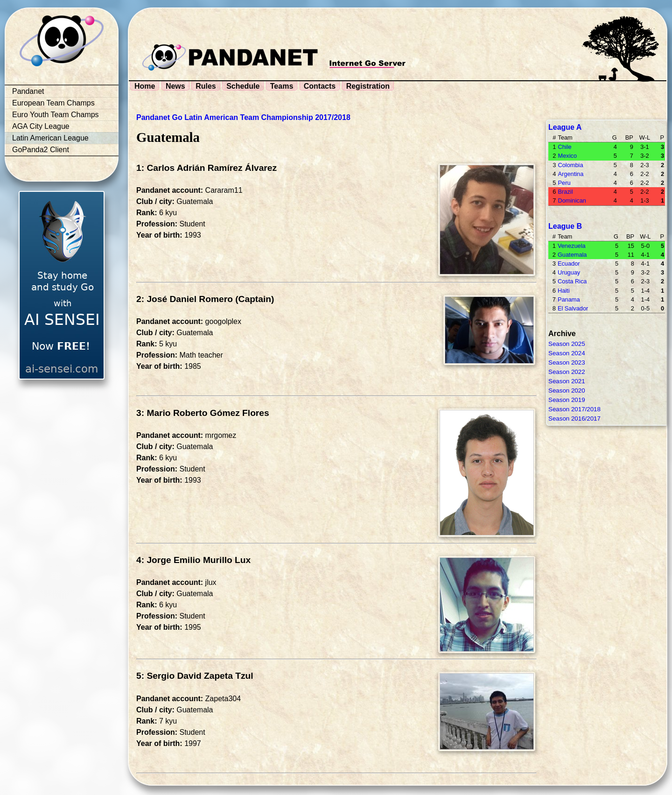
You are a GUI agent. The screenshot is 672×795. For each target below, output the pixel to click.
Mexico (567, 156)
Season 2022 (567, 372)
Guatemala (572, 255)
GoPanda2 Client (41, 150)
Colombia (570, 165)
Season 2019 (567, 400)
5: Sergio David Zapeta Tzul (195, 676)
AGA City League (41, 126)
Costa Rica (572, 281)
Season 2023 (567, 362)
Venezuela (572, 246)
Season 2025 (567, 344)
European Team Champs (53, 103)
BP (629, 137)
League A (565, 127)
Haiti (564, 291)
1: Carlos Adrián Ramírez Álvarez (206, 168)
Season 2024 (567, 353)
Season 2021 (567, 381)
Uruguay (569, 272)
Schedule (243, 86)
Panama (569, 299)
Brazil (565, 192)
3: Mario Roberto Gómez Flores (203, 413)
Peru (564, 183)
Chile (564, 147)
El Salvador (573, 308)
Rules (206, 86)
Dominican (572, 201)
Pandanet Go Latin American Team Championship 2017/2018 (243, 117)
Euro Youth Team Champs (56, 115)
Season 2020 (567, 390)
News (175, 86)
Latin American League (50, 138)
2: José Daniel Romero (185, 299)
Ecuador (569, 264)
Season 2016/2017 (574, 419)
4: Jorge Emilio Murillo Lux (193, 560)
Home (145, 86)
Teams (282, 86)
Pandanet (28, 91)
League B (565, 226)
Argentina (570, 174)
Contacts (320, 86)
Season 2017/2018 (574, 409)
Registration (368, 86)
